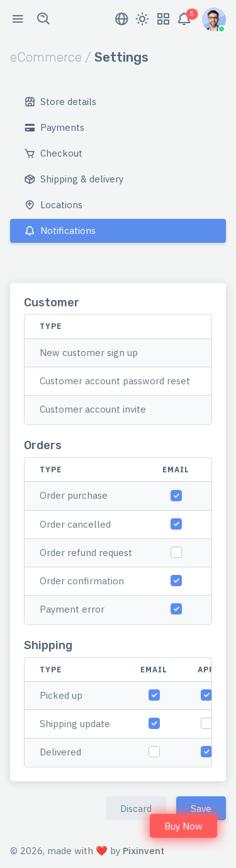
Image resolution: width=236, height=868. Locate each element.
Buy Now (183, 826)
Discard (136, 809)
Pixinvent (143, 851)
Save (201, 809)
